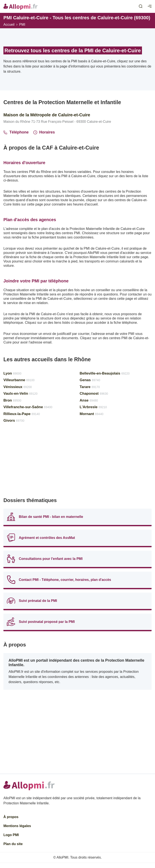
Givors (14, 421)
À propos (11, 817)
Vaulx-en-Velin (20, 394)
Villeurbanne (19, 380)
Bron (12, 400)
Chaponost (94, 394)
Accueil (9, 25)
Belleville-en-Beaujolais (105, 373)
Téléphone (16, 132)
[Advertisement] (77, 462)
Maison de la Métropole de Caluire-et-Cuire (47, 115)
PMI (22, 25)
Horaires (44, 132)
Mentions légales (17, 826)
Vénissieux (18, 387)
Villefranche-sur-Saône (28, 407)
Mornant (92, 414)
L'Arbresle (93, 407)
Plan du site (13, 844)
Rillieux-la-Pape (22, 414)
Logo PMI (11, 835)
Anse (89, 400)
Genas (90, 380)
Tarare (90, 387)
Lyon (12, 373)
